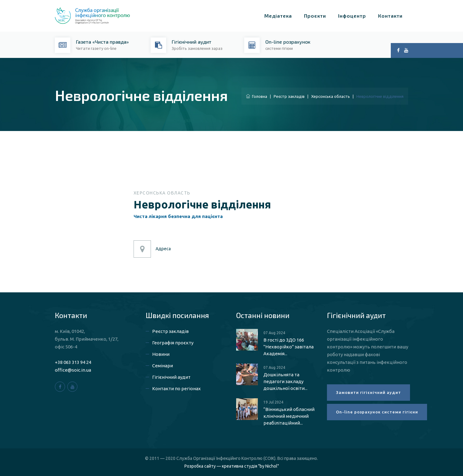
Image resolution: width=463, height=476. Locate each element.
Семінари (163, 366)
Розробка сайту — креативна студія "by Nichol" (232, 466)
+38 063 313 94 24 (73, 362)
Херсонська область (331, 96)
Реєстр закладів (289, 96)
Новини (161, 354)
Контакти (390, 16)
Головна (257, 96)
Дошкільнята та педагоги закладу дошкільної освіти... (285, 381)
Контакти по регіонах (176, 389)
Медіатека (278, 16)
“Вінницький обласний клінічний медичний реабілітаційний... (289, 416)
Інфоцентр (352, 16)
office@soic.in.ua (73, 370)
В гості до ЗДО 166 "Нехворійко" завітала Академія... (289, 347)
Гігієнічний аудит (171, 377)
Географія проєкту (173, 343)
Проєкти (315, 16)
